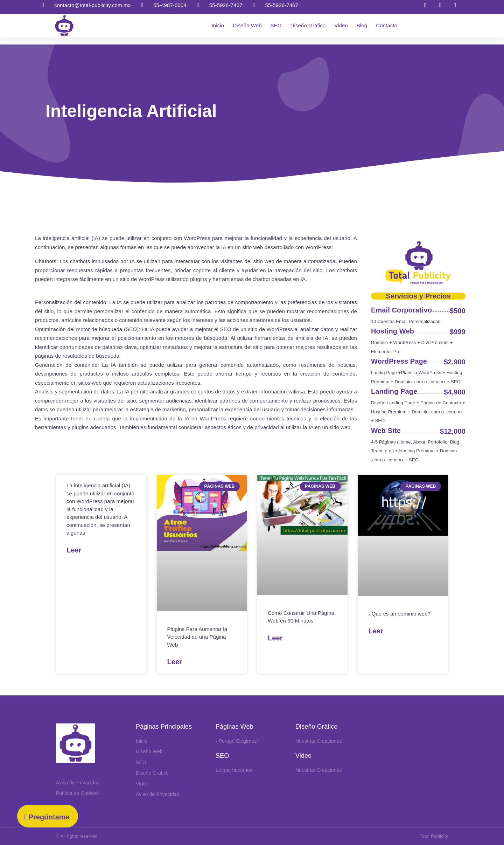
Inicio (218, 25)
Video (341, 25)
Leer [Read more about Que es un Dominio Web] (376, 631)
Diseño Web (247, 25)
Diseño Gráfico (308, 25)
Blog (362, 25)
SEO (276, 25)
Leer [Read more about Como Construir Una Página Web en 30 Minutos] (275, 638)
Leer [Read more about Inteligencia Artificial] (74, 550)
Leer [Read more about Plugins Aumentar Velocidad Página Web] (175, 662)
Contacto (387, 25)
